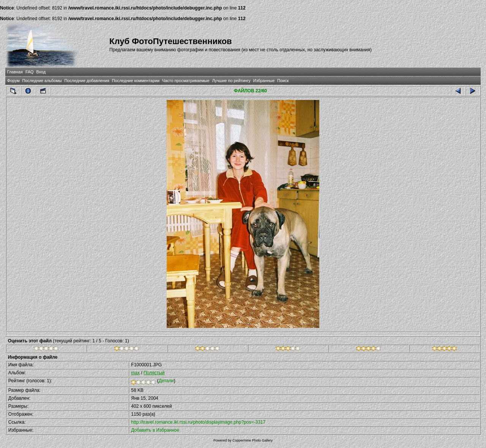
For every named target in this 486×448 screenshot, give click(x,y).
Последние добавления (87, 81)
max (135, 373)
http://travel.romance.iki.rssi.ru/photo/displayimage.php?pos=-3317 (198, 422)
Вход (41, 72)
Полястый (154, 373)
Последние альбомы (42, 81)
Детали (166, 381)
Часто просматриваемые (186, 81)
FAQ (30, 72)
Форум (13, 81)
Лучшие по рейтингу (231, 81)
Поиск (283, 81)
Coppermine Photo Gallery (252, 440)
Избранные (264, 81)
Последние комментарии (136, 81)
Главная (15, 72)
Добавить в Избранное (155, 430)
